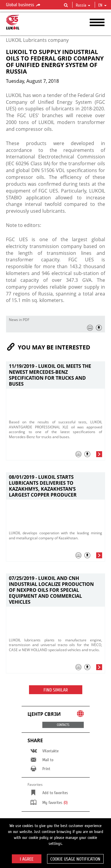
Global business (24, 5)
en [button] (102, 5)
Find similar (56, 690)
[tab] (55, 456)
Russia (83, 5)
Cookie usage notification (75, 859)
